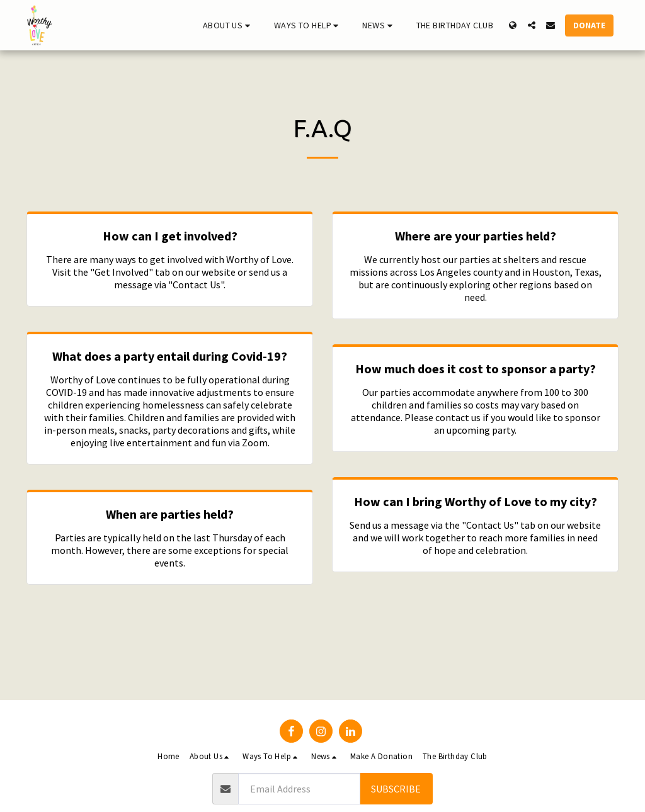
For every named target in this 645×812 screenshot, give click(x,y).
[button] (228, 25)
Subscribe (396, 789)
